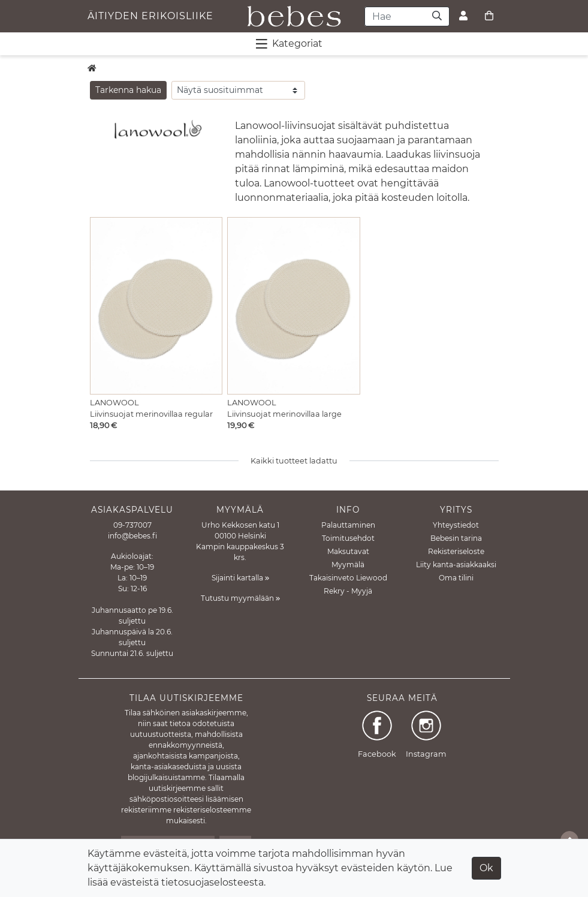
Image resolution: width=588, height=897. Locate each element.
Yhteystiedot (456, 525)
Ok (486, 868)
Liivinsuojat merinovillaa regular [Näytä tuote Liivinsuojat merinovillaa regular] (151, 414)
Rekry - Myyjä (348, 591)
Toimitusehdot (348, 538)
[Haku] (437, 16)
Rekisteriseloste (456, 551)
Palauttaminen (348, 525)
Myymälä (348, 565)
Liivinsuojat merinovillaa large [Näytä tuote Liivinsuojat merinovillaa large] (284, 414)
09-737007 (132, 525)
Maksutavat (348, 551)
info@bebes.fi (132, 536)
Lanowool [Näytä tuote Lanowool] (114, 403)
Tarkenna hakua (128, 90)
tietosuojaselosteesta (212, 882)
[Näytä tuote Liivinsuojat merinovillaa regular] (156, 305)
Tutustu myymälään (240, 598)
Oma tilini (456, 578)
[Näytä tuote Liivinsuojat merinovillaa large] (294, 305)
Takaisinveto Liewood (348, 578)
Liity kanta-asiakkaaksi (456, 565)
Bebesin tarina (456, 538)
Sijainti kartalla (240, 578)
